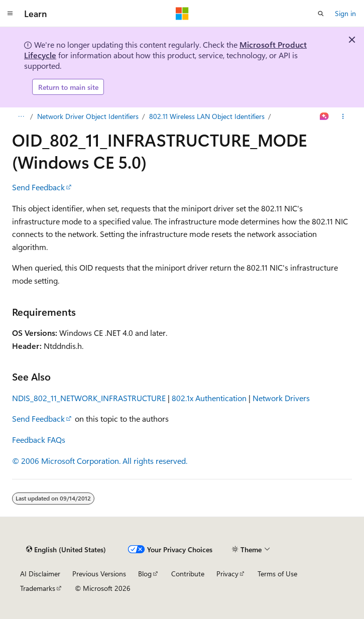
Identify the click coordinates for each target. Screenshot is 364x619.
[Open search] (321, 14)
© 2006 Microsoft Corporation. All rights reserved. (100, 461)
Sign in (345, 13)
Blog (145, 574)
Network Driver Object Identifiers (88, 116)
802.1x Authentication (209, 398)
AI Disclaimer (40, 574)
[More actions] (343, 116)
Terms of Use (277, 574)
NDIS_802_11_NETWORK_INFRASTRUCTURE (89, 398)
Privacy (227, 574)
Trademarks (38, 588)
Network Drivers (281, 398)
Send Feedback (38, 187)
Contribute (188, 574)
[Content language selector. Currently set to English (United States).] (66, 549)
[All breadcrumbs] (21, 116)
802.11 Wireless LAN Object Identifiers (207, 116)
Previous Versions (99, 574)
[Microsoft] (182, 14)
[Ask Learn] (325, 116)
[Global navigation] (10, 14)
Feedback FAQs (39, 440)
